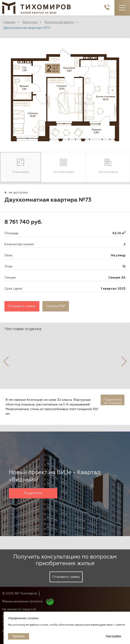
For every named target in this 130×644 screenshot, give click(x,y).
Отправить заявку (22, 306)
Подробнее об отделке (113, 401)
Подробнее (33, 493)
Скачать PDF (56, 306)
